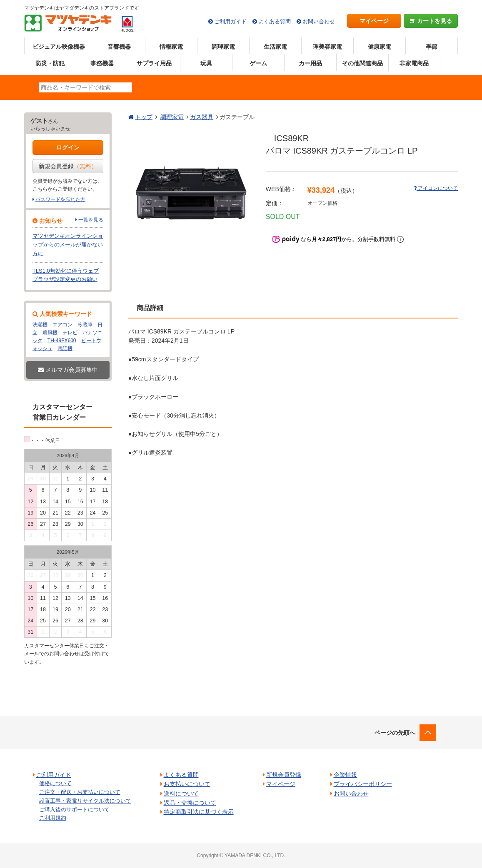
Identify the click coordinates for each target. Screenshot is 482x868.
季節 (432, 47)
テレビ (70, 333)
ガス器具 (202, 117)
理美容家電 (327, 47)
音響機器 (119, 47)
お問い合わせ (319, 21)
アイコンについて (436, 188)
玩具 (206, 63)
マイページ (374, 21)
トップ (144, 117)
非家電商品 (414, 63)
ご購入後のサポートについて (74, 810)
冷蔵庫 (85, 325)
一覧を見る (91, 220)
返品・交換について (190, 803)
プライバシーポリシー (363, 784)
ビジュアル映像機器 (59, 47)
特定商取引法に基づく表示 (199, 812)
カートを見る (431, 21)
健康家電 (380, 47)
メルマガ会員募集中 (68, 370)
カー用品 (310, 63)
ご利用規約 (53, 818)
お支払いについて (187, 784)
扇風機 (50, 333)
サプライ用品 (154, 63)
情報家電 (171, 47)
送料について (181, 793)
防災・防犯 (50, 63)
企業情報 (345, 775)
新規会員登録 (68, 166)
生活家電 (275, 47)
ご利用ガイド (230, 21)
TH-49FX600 (62, 341)
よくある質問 (275, 21)
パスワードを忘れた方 (60, 199)
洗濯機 (40, 325)
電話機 (65, 348)
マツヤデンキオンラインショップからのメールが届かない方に (68, 245)
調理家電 (223, 47)
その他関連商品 (362, 63)
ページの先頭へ (395, 733)
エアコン (62, 325)
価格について (55, 783)
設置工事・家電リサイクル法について (85, 801)
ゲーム (258, 63)
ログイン (68, 147)
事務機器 (102, 63)
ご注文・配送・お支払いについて (80, 792)
